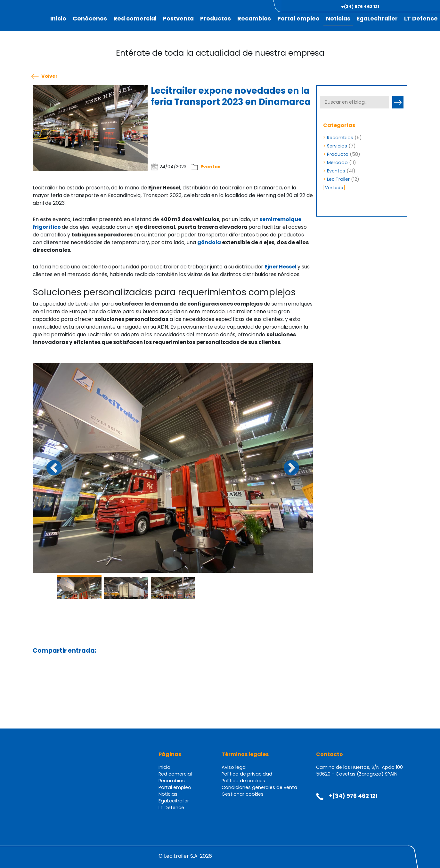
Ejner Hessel (281, 267)
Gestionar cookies (243, 794)
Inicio (58, 19)
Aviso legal (234, 767)
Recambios (254, 19)
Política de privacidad (247, 774)
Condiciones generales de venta (259, 787)
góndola (210, 242)
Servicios (337, 146)
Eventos (210, 167)
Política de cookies (243, 781)
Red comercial (135, 19)
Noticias (338, 19)
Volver (49, 76)
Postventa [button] (178, 19)
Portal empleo (298, 19)
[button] (404, 7)
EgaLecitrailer (377, 19)
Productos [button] (216, 19)
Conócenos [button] (90, 19)
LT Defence (421, 19)
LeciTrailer (338, 179)
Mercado (337, 163)
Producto (338, 154)
